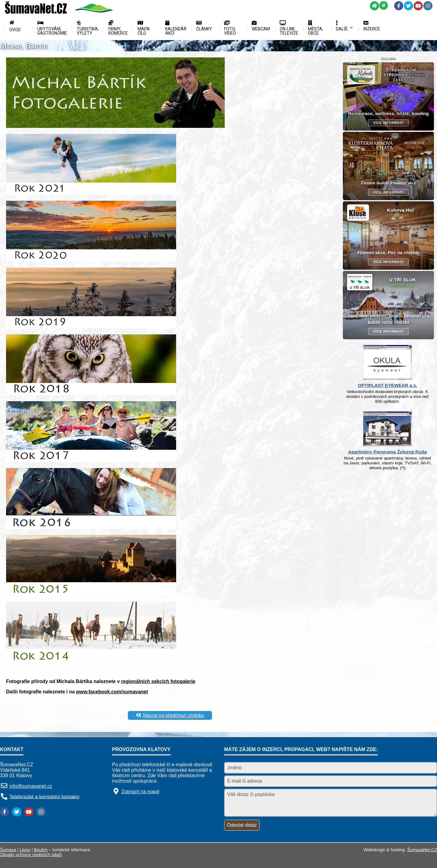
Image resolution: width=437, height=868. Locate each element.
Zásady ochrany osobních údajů (31, 855)
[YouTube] (418, 6)
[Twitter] (408, 6)
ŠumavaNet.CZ (422, 850)
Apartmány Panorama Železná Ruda (387, 452)
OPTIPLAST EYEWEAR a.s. (387, 385)
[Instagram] (428, 6)
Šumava (8, 850)
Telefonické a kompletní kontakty (44, 796)
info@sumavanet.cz (31, 786)
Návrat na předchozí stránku (174, 715)
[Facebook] (399, 6)
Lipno (25, 850)
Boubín (41, 850)
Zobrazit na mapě (140, 792)
